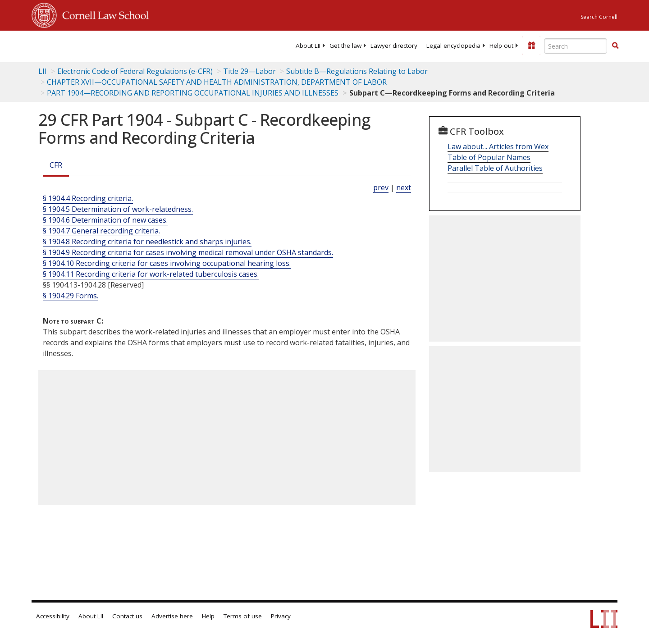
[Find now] (615, 46)
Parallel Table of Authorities (495, 168)
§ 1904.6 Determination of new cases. (105, 220)
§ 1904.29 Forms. (71, 296)
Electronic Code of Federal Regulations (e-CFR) (135, 71)
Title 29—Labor (249, 71)
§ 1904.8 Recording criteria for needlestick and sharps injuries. (147, 242)
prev (381, 187)
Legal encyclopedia (453, 46)
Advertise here (172, 616)
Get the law (345, 46)
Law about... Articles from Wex (498, 146)
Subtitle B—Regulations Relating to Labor (357, 71)
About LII (308, 46)
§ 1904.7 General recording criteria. (101, 231)
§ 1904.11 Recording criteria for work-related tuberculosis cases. (151, 274)
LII (43, 71)
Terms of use (243, 616)
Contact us (127, 616)
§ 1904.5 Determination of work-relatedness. (118, 209)
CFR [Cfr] (56, 165)
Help (208, 616)
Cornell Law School (103, 14)
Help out (501, 46)
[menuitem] (308, 46)
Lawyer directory (394, 46)
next (404, 187)
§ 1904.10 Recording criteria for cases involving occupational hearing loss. (167, 263)
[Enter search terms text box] (576, 46)
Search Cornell (599, 17)
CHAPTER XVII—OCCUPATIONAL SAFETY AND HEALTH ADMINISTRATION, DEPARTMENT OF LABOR (217, 82)
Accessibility (53, 616)
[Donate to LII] (531, 46)
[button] (615, 46)
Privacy (281, 616)
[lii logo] (133, 45)
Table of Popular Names (489, 157)
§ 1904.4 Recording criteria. (88, 198)
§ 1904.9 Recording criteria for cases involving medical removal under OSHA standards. (188, 252)
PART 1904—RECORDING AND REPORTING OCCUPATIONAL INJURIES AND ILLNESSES (193, 93)
